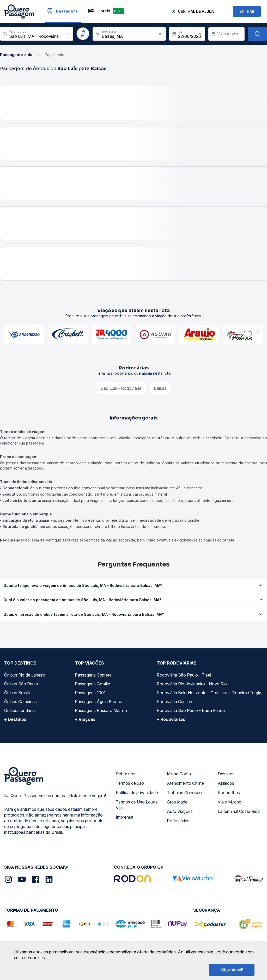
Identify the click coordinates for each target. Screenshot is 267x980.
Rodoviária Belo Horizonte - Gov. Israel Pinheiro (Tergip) (210, 693)
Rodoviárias (178, 821)
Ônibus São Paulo (21, 684)
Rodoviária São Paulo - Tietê (184, 675)
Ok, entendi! (232, 970)
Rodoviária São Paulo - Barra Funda (191, 710)
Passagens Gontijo (93, 684)
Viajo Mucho (230, 802)
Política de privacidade (137, 793)
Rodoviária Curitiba (174, 702)
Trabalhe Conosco (184, 793)
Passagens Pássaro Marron (101, 710)
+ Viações (85, 719)
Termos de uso (130, 783)
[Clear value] (200, 34)
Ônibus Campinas (20, 702)
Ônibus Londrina (19, 710)
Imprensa (125, 817)
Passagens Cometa (93, 675)
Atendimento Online (185, 783)
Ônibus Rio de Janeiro (25, 675)
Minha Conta (179, 774)
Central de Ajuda (196, 11)
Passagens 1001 (90, 693)
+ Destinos (15, 719)
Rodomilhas (229, 793)
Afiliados (226, 783)
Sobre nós (126, 774)
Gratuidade (177, 802)
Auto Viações (180, 811)
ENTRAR (247, 11)
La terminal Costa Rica (239, 811)
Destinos (226, 774)
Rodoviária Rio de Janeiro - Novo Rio (192, 684)
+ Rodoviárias (171, 719)
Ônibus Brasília (18, 693)
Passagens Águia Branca (99, 702)
